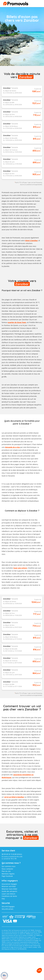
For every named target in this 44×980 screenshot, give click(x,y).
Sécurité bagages (8, 906)
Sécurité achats (8, 909)
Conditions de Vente (9, 896)
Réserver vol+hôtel (9, 886)
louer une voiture (20, 568)
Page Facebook (7, 876)
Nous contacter (7, 869)
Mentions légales (8, 874)
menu (37, 4)
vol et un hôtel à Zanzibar (14, 797)
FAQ (3, 899)
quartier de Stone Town (17, 322)
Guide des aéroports (9, 891)
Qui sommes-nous (9, 866)
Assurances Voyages (9, 884)
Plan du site (6, 871)
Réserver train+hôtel (9, 889)
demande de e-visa (12, 447)
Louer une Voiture (8, 894)
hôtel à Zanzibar (31, 241)
